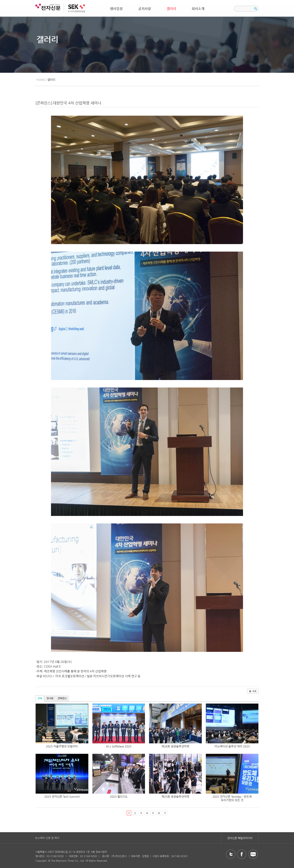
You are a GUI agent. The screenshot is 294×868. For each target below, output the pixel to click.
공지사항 (145, 9)
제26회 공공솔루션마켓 (175, 746)
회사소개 (198, 9)
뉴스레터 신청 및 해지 (47, 838)
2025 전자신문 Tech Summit (62, 796)
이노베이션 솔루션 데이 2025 (232, 746)
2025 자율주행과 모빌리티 (62, 746)
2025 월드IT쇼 (119, 796)
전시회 (50, 698)
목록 (253, 691)
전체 (40, 698)
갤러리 (171, 9)
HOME (41, 80)
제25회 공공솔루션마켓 (175, 796)
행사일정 (116, 9)
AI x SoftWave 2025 (119, 746)
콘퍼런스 (62, 698)
